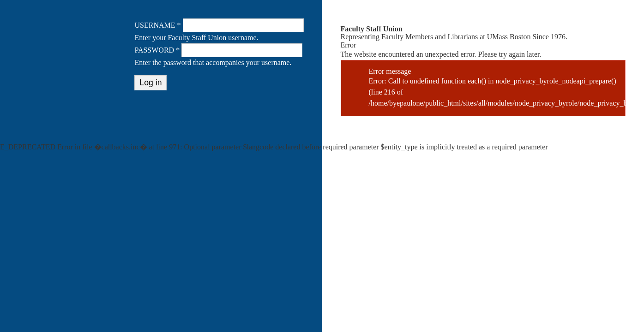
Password (157, 50)
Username (157, 25)
